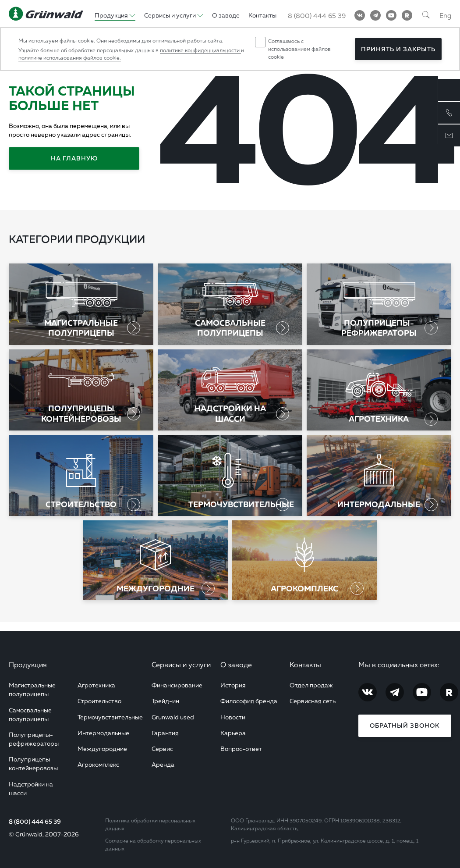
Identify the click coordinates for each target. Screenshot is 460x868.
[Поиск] (426, 15)
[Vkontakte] (360, 15)
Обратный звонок (405, 726)
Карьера (233, 733)
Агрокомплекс (98, 764)
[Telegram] (375, 15)
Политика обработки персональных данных (150, 824)
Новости (233, 717)
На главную (74, 158)
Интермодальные (103, 733)
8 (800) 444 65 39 (35, 822)
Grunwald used (173, 717)
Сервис (162, 749)
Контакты (305, 665)
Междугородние (102, 749)
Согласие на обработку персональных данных (153, 845)
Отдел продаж (311, 685)
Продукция (28, 665)
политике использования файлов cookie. (70, 58)
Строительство (99, 701)
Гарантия (165, 733)
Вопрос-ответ (241, 749)
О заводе (236, 665)
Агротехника (96, 685)
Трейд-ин (165, 701)
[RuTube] (407, 15)
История (233, 685)
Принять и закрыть (398, 49)
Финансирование (177, 685)
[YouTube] (391, 15)
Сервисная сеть (313, 701)
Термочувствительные (110, 717)
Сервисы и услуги (181, 665)
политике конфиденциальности (200, 50)
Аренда (163, 764)
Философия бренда (249, 701)
